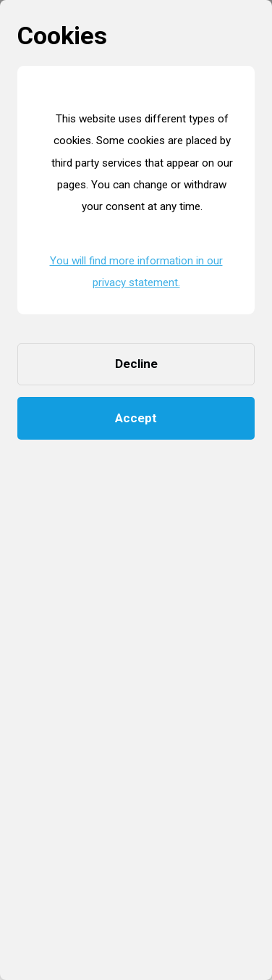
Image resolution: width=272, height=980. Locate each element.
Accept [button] (136, 418)
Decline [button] (136, 364)
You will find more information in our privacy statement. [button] (136, 272)
